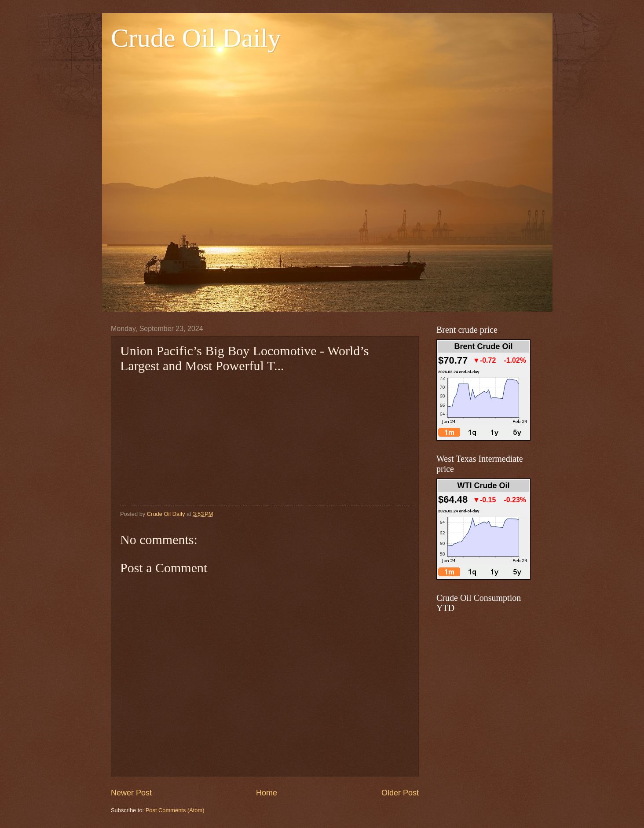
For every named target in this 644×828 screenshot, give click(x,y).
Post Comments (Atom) (175, 810)
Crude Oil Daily (196, 38)
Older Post (400, 793)
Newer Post (131, 793)
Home (267, 793)
